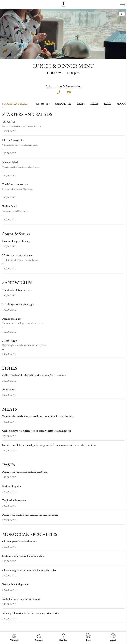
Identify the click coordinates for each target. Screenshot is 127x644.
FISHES (81, 104)
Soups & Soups (42, 104)
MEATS (94, 104)
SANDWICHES (63, 104)
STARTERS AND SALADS (15, 104)
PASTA (107, 104)
